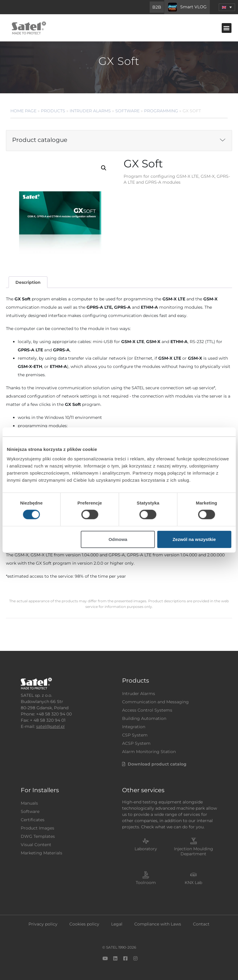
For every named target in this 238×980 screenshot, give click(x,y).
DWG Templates (38, 836)
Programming (161, 111)
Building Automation (144, 718)
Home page (23, 111)
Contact (201, 924)
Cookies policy (84, 924)
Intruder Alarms (90, 111)
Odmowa (118, 539)
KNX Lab (193, 883)
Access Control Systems (147, 710)
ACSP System (136, 743)
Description (28, 282)
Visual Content (36, 845)
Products (53, 111)
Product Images (37, 828)
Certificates (33, 820)
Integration (134, 727)
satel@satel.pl (50, 726)
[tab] (28, 282)
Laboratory (146, 849)
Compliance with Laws (158, 924)
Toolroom (146, 883)
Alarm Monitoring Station (149, 752)
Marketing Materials (41, 853)
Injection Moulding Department (194, 851)
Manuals (29, 803)
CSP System (135, 735)
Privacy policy (43, 924)
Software (127, 111)
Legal (117, 924)
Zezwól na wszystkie (194, 539)
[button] (227, 7)
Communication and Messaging (155, 702)
